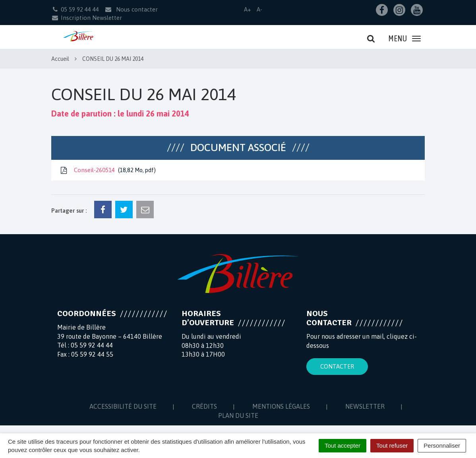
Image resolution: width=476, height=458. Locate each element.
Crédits (204, 406)
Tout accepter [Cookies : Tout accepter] (342, 445)
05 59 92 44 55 (92, 354)
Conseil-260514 (107, 170)
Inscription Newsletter (87, 18)
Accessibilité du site (123, 406)
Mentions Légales (281, 406)
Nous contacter (131, 9)
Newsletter (365, 406)
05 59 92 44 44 (92, 345)
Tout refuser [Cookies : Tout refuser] (392, 445)
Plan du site (238, 415)
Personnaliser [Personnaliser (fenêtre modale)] (442, 445)
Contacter (337, 366)
